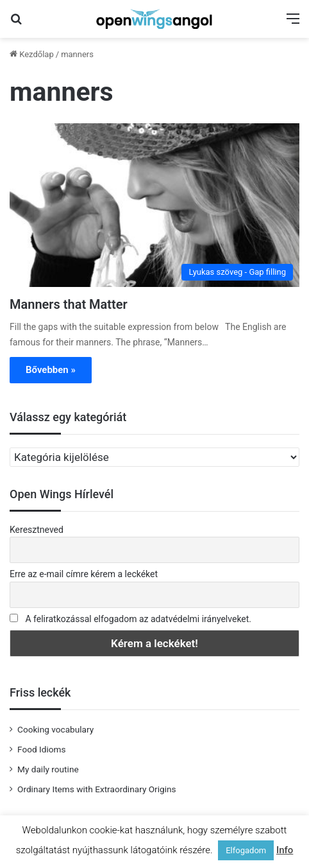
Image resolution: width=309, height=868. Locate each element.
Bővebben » (51, 370)
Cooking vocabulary (55, 729)
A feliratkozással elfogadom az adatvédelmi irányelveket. (138, 619)
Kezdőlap (32, 54)
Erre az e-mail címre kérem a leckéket (84, 574)
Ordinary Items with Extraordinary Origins (97, 789)
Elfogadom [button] (246, 850)
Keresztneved (37, 530)
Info (285, 850)
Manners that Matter (69, 304)
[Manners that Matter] (154, 205)
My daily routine (48, 769)
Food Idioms (42, 749)
